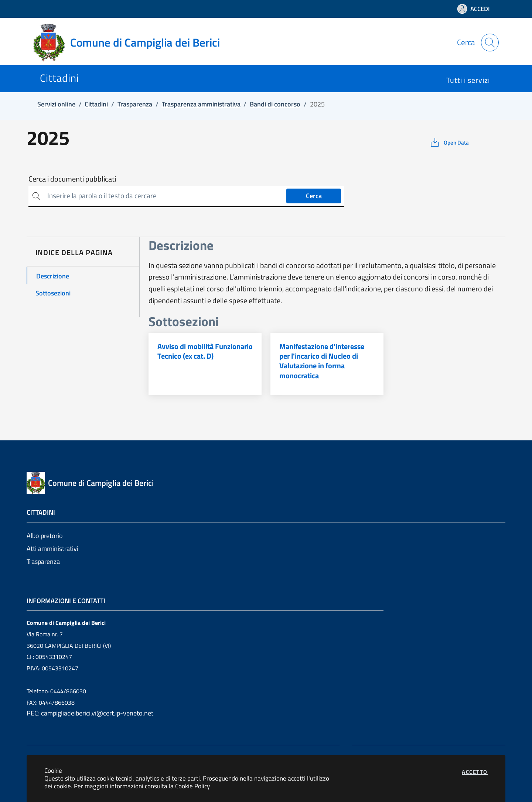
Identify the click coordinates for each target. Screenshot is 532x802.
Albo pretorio (45, 536)
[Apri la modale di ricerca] (490, 43)
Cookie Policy (192, 786)
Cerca (314, 196)
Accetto (475, 772)
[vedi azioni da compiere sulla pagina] (449, 142)
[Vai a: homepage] (131, 43)
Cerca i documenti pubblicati (72, 179)
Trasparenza (43, 561)
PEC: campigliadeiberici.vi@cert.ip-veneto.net (90, 713)
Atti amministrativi (52, 549)
